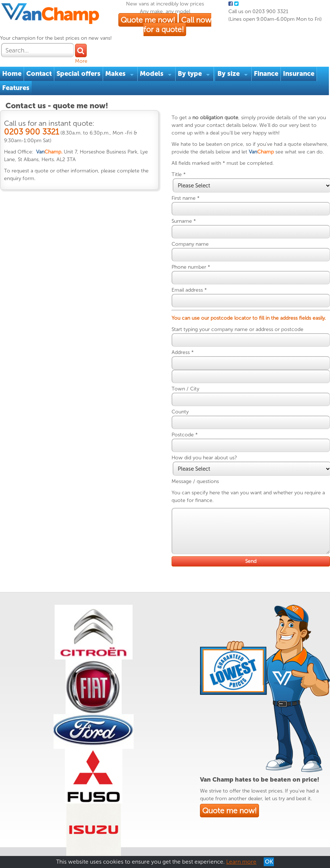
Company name (196, 243)
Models (155, 58)
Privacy (58, 831)
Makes (119, 58)
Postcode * (190, 442)
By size (232, 58)
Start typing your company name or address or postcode (243, 336)
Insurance (302, 58)
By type (193, 58)
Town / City (191, 396)
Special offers (82, 58)
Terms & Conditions (23, 831)
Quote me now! (168, 36)
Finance (270, 58)
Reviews (103, 831)
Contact (43, 58)
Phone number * (197, 266)
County (186, 419)
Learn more (241, 862)
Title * (184, 174)
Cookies (80, 831)
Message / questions (201, 488)
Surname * (190, 220)
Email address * (195, 289)
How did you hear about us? (210, 465)
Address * (188, 359)
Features (19, 72)
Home (15, 58)
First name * (191, 197)
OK (269, 862)
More (321, 38)
